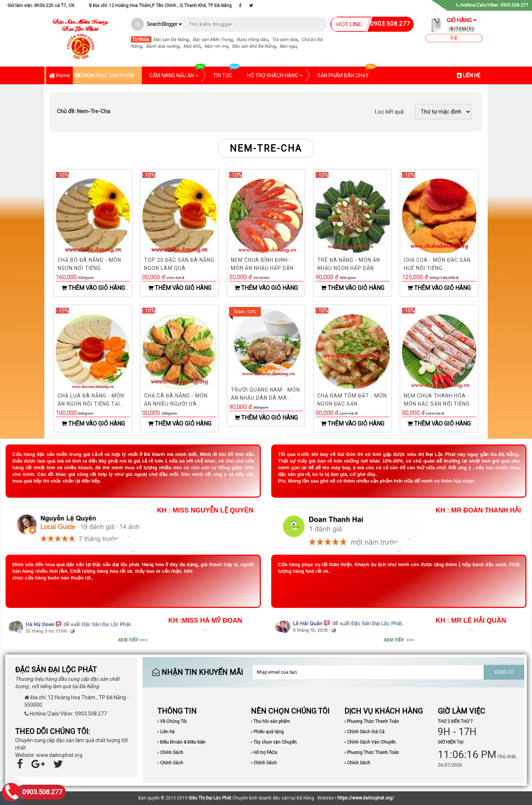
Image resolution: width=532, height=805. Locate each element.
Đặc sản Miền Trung (212, 40)
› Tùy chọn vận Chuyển (274, 742)
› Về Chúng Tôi (172, 721)
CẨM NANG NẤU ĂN (178, 72)
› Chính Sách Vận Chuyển (370, 742)
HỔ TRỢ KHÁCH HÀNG (275, 75)
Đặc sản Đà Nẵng (171, 40)
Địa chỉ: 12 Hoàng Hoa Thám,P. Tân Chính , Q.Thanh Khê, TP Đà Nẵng (160, 6)
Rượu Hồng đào (252, 40)
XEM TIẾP (128, 640)
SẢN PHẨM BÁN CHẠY (347, 72)
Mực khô (192, 46)
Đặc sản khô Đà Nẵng (254, 46)
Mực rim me (216, 46)
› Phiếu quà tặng (267, 732)
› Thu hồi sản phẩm (270, 721)
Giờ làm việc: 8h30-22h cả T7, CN (41, 6)
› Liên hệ (166, 732)
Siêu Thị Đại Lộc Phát (210, 798)
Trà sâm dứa (285, 40)
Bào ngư (288, 46)
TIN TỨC (226, 72)
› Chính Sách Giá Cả (364, 732)
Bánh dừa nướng (163, 46)
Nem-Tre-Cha (83, 111)
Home (59, 76)
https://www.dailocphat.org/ (366, 798)
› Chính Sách (170, 752)
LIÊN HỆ (469, 75)
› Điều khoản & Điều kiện (181, 742)
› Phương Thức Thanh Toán (372, 721)
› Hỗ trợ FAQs (264, 752)
